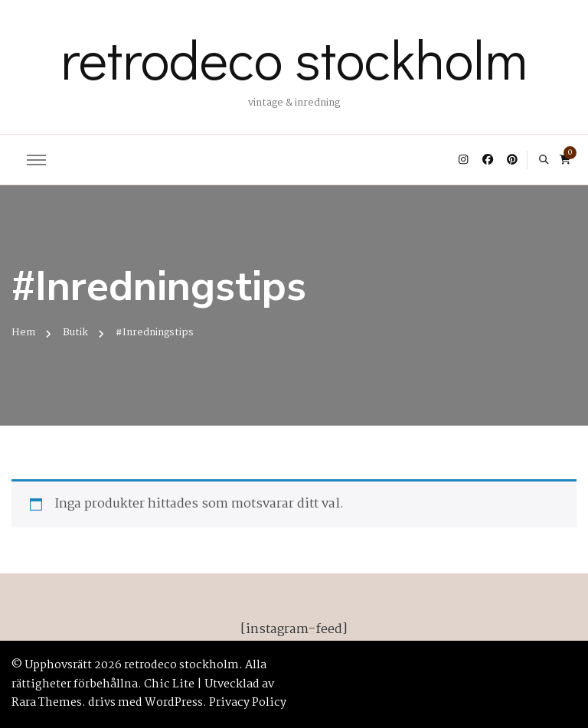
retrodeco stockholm (294, 58)
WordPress (174, 703)
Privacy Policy (248, 703)
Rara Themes (47, 703)
